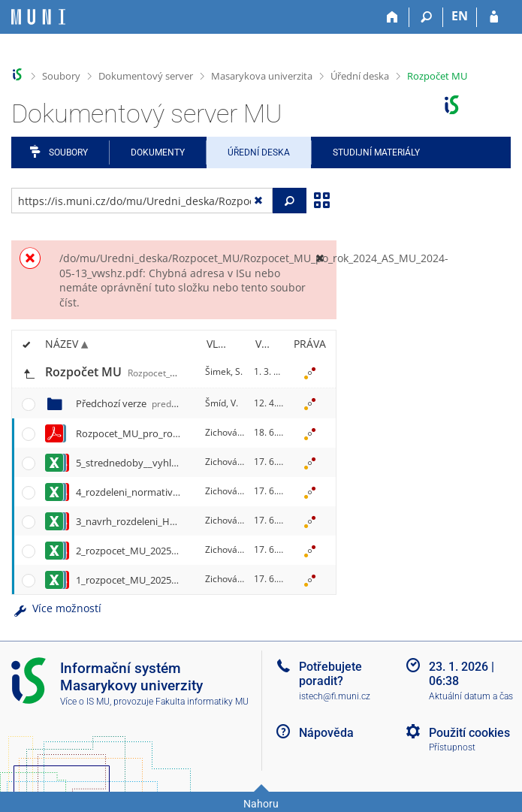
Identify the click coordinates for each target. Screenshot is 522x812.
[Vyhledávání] (426, 17)
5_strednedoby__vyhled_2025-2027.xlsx (164, 463)
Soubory (61, 76)
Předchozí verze (143, 403)
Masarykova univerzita (262, 76)
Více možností (56, 608)
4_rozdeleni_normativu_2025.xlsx (150, 492)
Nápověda (326, 733)
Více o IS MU (85, 702)
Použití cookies (469, 733)
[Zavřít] (320, 258)
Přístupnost (452, 747)
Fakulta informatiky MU (202, 702)
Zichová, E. (227, 432)
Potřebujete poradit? (330, 674)
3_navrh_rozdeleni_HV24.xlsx (141, 521)
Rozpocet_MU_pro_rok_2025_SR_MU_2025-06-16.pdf (193, 433)
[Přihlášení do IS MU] (494, 17)
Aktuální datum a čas (471, 696)
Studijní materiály (376, 152)
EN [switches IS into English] (460, 16)
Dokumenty (158, 152)
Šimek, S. (224, 371)
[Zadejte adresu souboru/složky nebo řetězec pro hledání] (142, 201)
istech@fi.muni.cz (335, 696)
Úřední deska (360, 76)
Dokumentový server (146, 76)
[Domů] (392, 17)
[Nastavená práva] (309, 373)
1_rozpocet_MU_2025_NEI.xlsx (143, 580)
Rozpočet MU (437, 76)
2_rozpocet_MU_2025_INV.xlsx (144, 551)
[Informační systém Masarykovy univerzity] (38, 17)
